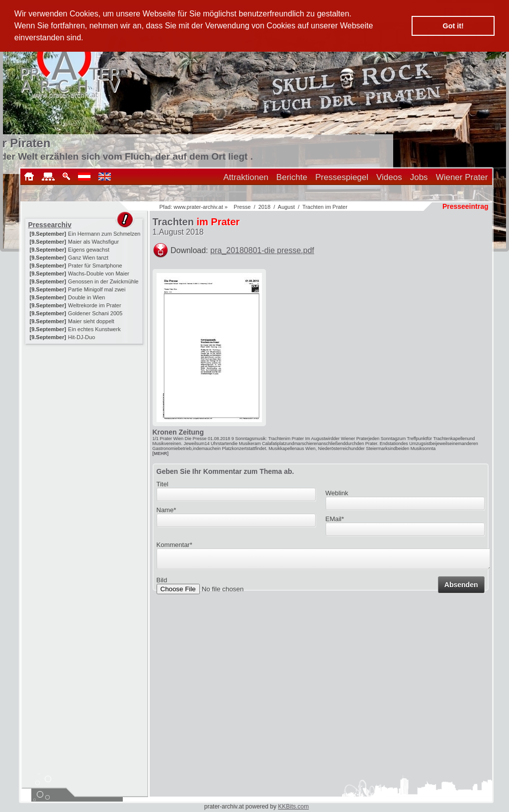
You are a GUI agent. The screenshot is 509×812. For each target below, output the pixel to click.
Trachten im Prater (325, 207)
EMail (335, 519)
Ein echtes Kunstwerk (94, 329)
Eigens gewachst (89, 250)
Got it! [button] (453, 26)
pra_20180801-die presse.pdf (262, 250)
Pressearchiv (50, 225)
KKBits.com (293, 807)
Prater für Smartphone (95, 266)
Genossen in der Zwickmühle (103, 281)
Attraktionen (246, 177)
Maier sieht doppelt (91, 321)
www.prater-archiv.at (198, 207)
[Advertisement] (85, 409)
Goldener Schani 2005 (95, 313)
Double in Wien (87, 297)
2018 (264, 207)
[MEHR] (161, 453)
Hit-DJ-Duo (82, 337)
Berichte (292, 177)
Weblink (337, 493)
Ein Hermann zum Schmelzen (104, 234)
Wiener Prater (462, 177)
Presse (242, 207)
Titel (163, 484)
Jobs (419, 177)
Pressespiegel (342, 177)
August (286, 207)
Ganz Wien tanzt (88, 258)
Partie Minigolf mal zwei (97, 289)
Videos (389, 177)
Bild (162, 583)
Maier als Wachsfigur (93, 242)
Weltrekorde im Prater (95, 305)
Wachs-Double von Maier (99, 273)
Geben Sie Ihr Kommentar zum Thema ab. (225, 471)
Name (167, 510)
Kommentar (174, 545)
